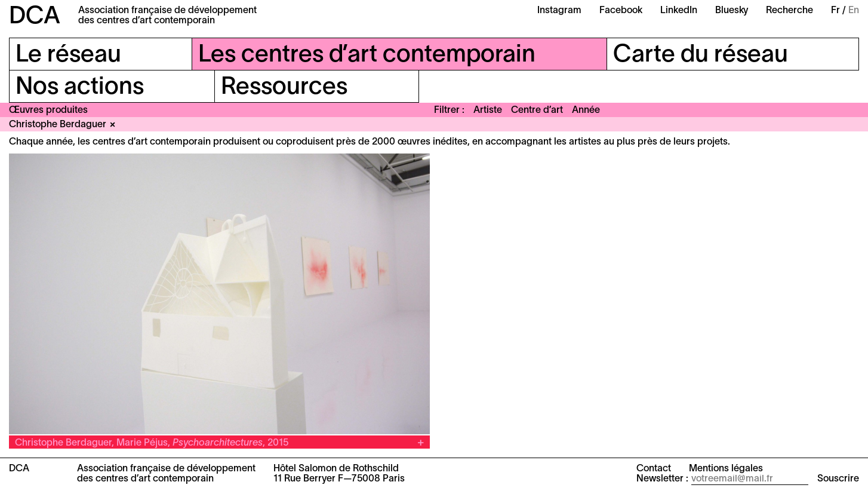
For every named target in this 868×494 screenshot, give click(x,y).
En (854, 11)
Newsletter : (662, 479)
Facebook (621, 11)
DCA (35, 17)
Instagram (559, 11)
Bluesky (732, 11)
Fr (835, 11)
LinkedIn (679, 11)
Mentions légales (726, 469)
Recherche (789, 11)
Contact (654, 469)
